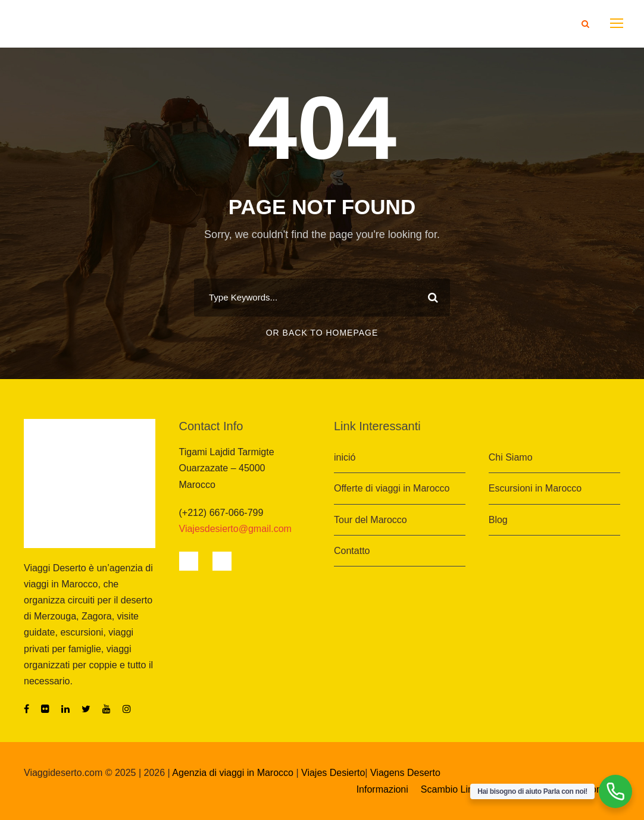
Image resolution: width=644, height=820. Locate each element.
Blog (498, 520)
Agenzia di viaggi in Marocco (233, 773)
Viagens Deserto (405, 773)
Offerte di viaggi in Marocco (392, 488)
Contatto (352, 551)
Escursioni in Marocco (535, 488)
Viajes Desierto (333, 773)
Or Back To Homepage (322, 333)
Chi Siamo (511, 457)
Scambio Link (451, 789)
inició (345, 457)
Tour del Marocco (371, 520)
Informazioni (382, 789)
